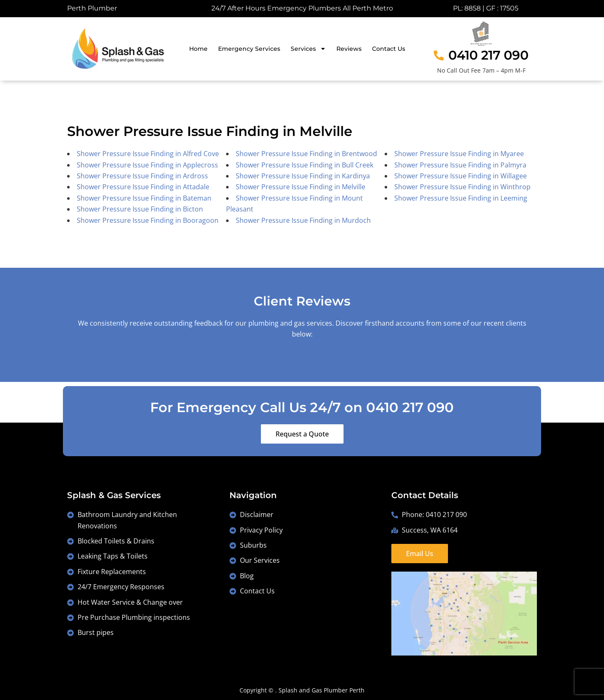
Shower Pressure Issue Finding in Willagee (461, 176)
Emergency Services (249, 49)
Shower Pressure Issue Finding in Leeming (461, 198)
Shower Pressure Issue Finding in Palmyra (460, 165)
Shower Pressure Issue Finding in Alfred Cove (148, 154)
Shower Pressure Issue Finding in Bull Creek (305, 165)
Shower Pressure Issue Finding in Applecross (147, 165)
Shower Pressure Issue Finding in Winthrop (462, 187)
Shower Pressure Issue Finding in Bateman (144, 198)
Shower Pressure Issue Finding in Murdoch (303, 220)
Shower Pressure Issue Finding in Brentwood (306, 154)
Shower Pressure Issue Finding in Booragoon (148, 220)
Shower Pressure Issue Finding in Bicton (140, 209)
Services (308, 49)
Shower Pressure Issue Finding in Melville (301, 187)
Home (198, 49)
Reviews (349, 49)
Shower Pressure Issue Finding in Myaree (459, 154)
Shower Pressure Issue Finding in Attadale (143, 187)
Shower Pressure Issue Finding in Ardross (142, 176)
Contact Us (389, 49)
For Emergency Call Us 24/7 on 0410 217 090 (302, 407)
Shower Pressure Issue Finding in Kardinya (303, 176)
